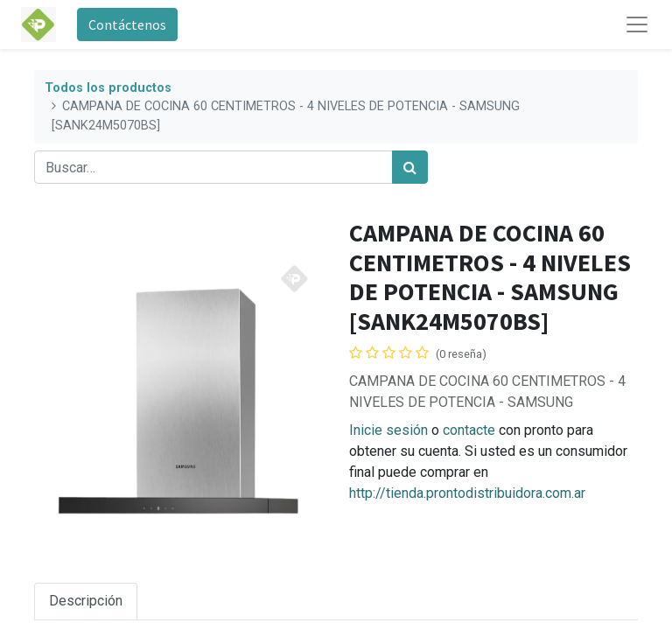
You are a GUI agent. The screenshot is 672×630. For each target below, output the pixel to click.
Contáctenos (127, 24)
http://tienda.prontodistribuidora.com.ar (467, 493)
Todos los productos (108, 88)
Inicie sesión (388, 430)
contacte (469, 430)
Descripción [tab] (86, 601)
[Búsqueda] (410, 167)
